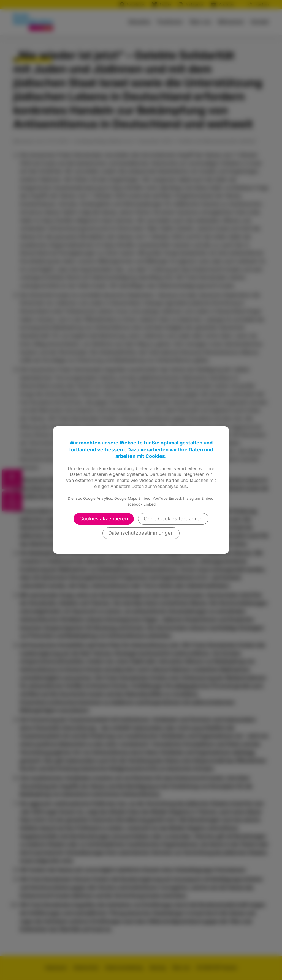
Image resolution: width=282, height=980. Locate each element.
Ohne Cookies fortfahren (173, 519)
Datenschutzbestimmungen (141, 533)
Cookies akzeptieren (104, 519)
